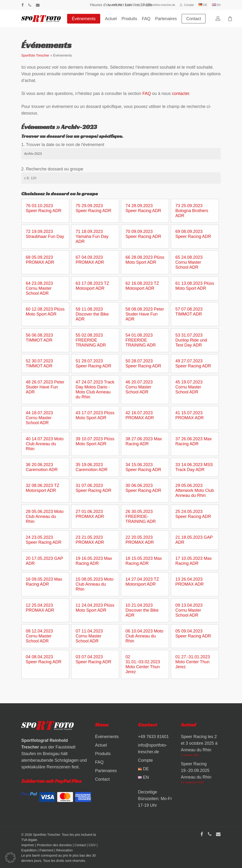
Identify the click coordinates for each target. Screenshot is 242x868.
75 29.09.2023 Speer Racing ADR (93, 208)
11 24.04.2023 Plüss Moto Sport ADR (95, 608)
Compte (145, 760)
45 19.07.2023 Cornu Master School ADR (189, 387)
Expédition (29, 850)
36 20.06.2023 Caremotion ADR (42, 467)
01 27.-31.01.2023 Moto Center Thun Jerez (193, 662)
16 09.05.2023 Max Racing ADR (44, 582)
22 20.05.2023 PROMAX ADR (140, 540)
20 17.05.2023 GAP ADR (44, 561)
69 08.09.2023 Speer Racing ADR (193, 234)
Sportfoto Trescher (35, 55)
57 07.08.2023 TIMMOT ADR (189, 312)
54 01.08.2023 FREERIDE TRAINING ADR (141, 340)
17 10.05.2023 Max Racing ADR (194, 561)
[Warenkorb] (232, 20)
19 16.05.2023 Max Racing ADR (94, 561)
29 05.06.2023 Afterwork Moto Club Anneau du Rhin (195, 490)
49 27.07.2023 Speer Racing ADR (193, 363)
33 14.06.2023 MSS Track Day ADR (194, 467)
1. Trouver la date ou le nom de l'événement (63, 145)
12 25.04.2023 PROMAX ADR (40, 608)
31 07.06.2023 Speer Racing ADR (93, 488)
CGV (92, 845)
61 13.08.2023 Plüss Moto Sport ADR (195, 286)
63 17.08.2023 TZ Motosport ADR (92, 286)
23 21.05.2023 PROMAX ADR (90, 540)
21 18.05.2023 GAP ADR (194, 540)
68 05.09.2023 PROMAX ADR (40, 260)
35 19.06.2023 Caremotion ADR (92, 467)
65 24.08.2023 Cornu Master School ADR (189, 262)
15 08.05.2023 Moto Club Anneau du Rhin (95, 584)
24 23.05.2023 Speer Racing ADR (44, 540)
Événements (107, 737)
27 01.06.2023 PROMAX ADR (90, 514)
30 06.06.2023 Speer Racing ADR (143, 488)
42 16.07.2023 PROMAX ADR (140, 415)
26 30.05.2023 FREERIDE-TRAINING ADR (141, 516)
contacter (181, 93)
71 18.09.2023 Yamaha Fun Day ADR (92, 236)
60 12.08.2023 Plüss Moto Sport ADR (45, 312)
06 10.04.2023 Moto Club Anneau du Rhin (144, 636)
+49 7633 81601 (153, 737)
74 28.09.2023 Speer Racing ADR (143, 208)
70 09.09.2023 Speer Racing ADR (143, 234)
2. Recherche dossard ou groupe (52, 169)
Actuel (101, 745)
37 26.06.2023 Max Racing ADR (194, 441)
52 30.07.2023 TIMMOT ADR (39, 363)
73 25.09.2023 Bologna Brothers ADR (192, 211)
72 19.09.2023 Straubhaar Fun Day (45, 234)
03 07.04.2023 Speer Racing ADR (93, 659)
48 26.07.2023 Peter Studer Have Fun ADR (45, 387)
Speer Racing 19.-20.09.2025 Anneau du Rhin (196, 770)
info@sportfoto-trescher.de (153, 748)
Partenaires (106, 771)
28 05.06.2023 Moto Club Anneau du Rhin (45, 516)
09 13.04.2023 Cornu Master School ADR (189, 610)
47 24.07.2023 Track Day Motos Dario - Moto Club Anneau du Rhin (95, 389)
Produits (103, 754)
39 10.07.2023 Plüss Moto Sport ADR (95, 441)
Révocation (64, 850)
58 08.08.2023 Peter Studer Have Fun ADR (145, 314)
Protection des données (54, 845)
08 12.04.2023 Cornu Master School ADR (39, 636)
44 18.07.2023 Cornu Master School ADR (39, 418)
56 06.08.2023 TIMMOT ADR (39, 338)
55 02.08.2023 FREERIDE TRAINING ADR (91, 340)
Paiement (46, 850)
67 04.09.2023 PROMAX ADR (90, 260)
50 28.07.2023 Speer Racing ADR (143, 363)
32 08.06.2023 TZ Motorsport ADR (43, 488)
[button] (10, 858)
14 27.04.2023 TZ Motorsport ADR (142, 582)
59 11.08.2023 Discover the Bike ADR (92, 314)
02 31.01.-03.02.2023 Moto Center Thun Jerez (143, 664)
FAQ (147, 93)
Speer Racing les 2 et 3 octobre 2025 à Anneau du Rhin (199, 743)
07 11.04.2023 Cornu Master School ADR (89, 636)
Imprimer (28, 845)
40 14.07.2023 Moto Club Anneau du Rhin (45, 444)
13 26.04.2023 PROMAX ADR (190, 582)
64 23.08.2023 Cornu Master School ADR (39, 288)
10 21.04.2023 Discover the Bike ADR (142, 610)
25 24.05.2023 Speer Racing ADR (193, 514)
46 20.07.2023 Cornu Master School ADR (139, 387)
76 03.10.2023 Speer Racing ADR (44, 208)
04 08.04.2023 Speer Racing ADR (44, 659)
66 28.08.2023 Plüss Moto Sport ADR (145, 260)
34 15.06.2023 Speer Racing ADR (143, 467)
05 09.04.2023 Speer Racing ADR (193, 634)
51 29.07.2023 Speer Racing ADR (93, 363)
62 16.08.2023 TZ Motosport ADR (142, 286)
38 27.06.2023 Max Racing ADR (144, 441)
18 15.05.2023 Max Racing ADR (144, 561)
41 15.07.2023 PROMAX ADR (190, 415)
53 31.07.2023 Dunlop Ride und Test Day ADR (191, 340)
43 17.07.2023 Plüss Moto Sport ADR (95, 415)
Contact (102, 779)
